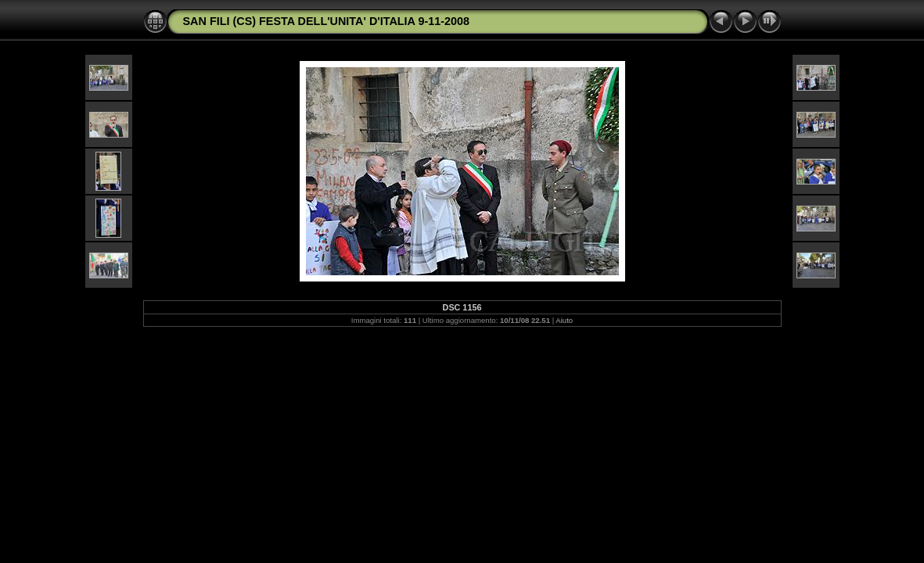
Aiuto (564, 320)
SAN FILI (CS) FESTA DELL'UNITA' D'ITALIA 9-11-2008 (327, 21)
